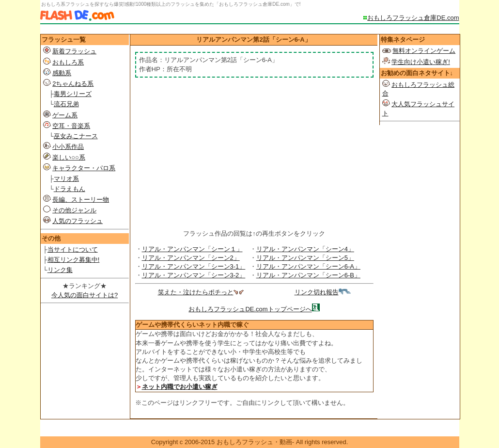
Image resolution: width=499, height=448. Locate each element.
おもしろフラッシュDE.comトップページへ (250, 309)
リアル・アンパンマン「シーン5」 (305, 258)
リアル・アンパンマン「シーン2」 (191, 258)
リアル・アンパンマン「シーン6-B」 (308, 275)
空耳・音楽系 (71, 126)
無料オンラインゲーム (424, 51)
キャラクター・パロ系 (84, 168)
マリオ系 (66, 179)
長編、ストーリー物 (81, 200)
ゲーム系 (65, 115)
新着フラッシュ (74, 51)
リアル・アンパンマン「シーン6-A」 (308, 266)
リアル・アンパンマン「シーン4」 (305, 249)
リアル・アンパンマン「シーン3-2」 (194, 275)
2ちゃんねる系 (73, 84)
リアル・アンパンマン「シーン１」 (192, 249)
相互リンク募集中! (74, 260)
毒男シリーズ (73, 94)
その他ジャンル (74, 210)
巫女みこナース (76, 136)
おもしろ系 (68, 62)
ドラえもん (70, 189)
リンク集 (60, 270)
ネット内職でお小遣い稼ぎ (180, 387)
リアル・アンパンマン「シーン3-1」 (194, 266)
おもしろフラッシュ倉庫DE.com (413, 18)
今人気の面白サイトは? (85, 295)
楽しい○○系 (69, 157)
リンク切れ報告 (323, 292)
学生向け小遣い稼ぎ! (421, 62)
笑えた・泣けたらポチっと (201, 292)
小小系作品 (68, 147)
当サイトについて (73, 249)
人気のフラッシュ (78, 221)
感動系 (62, 73)
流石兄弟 (66, 104)
